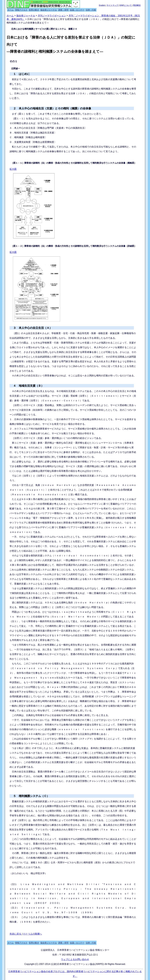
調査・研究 (63, 10)
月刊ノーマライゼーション (52, 16)
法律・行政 (91, 10)
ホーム (11, 10)
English (102, 5)
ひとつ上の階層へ (33, 934)
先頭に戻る (16, 934)
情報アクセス (21, 10)
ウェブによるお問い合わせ (75, 959)
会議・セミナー (77, 10)
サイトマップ (113, 5)
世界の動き (34, 10)
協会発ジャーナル (49, 10)
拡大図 (13, 169)
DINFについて (126, 5)
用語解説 (137, 5)
